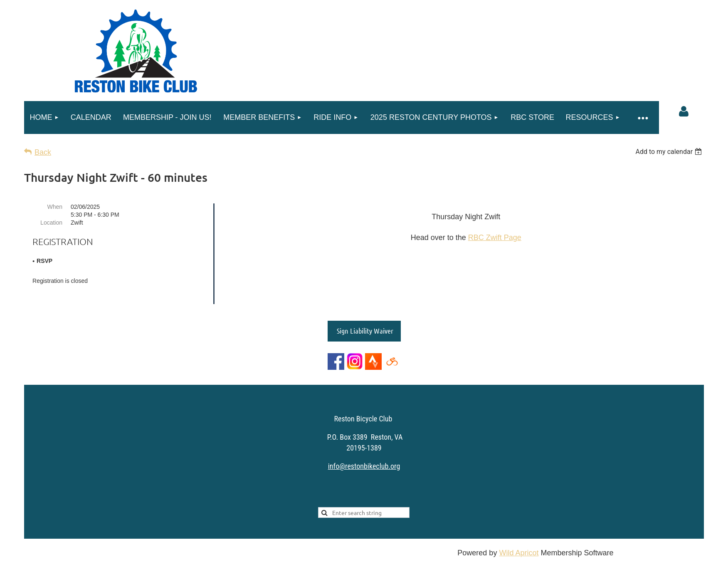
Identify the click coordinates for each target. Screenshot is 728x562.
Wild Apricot (519, 551)
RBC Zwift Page (495, 238)
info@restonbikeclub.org (364, 464)
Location (51, 223)
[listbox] (670, 152)
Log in (684, 111)
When (55, 207)
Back (43, 152)
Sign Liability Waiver (364, 329)
